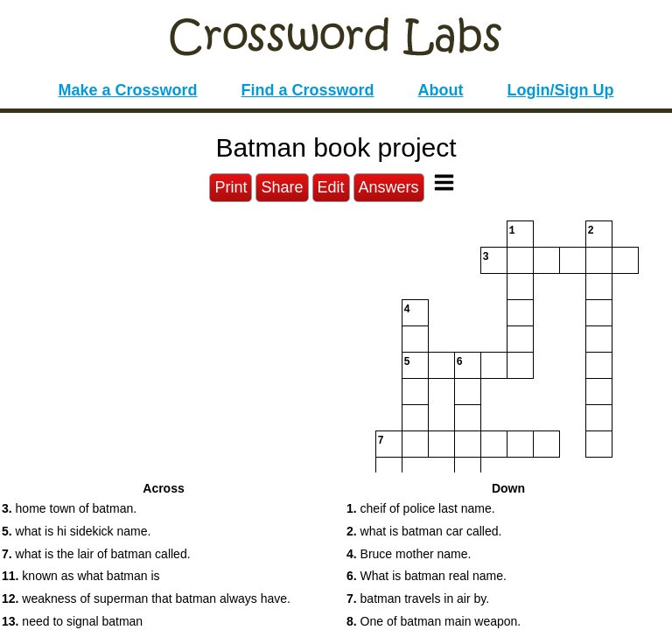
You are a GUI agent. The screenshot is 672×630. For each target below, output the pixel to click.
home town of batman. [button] (69, 508)
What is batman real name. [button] (427, 576)
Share (282, 187)
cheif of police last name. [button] (421, 508)
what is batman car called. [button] (424, 531)
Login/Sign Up (561, 90)
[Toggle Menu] (444, 182)
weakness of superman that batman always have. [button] (146, 598)
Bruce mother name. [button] (409, 554)
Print (231, 187)
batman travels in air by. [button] (418, 598)
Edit (331, 187)
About (441, 90)
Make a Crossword (127, 90)
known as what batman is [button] (81, 576)
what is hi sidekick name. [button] (76, 531)
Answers (389, 187)
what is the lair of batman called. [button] (96, 554)
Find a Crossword (308, 90)
